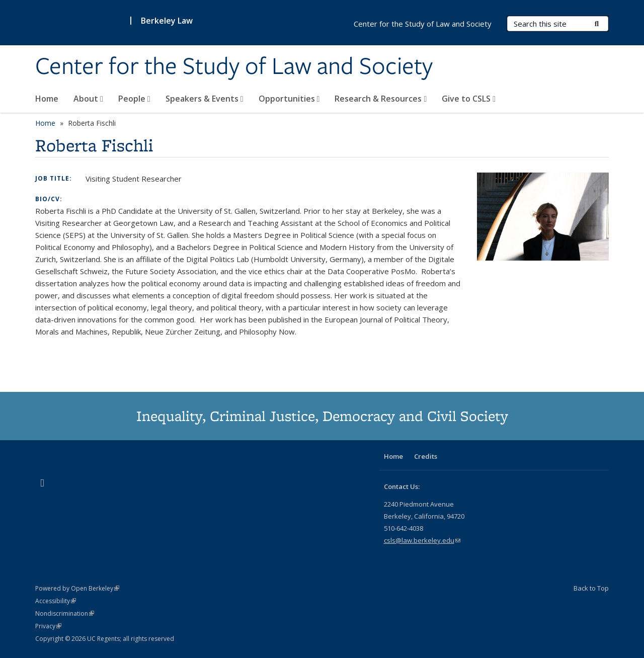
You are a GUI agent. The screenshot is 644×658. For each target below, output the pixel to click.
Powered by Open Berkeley (77, 588)
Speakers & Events (205, 99)
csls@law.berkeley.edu (422, 540)
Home (47, 99)
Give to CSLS (469, 99)
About (88, 99)
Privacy (48, 626)
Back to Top (591, 588)
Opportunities (289, 99)
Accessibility (56, 601)
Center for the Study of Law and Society (234, 67)
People (134, 99)
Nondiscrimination (65, 613)
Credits (426, 456)
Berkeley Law (167, 21)
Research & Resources (381, 99)
